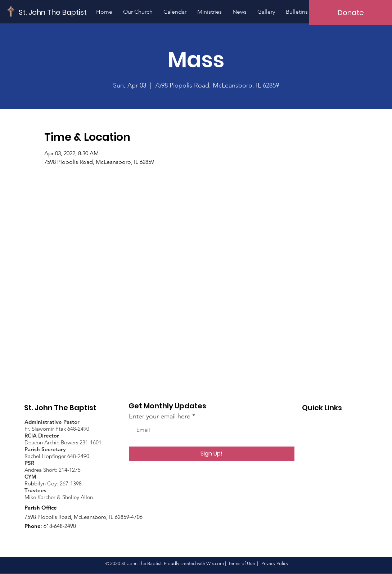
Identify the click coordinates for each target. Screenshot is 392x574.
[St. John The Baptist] (53, 12)
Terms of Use (242, 563)
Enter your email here (160, 416)
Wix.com (215, 563)
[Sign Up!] (212, 454)
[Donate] (351, 13)
